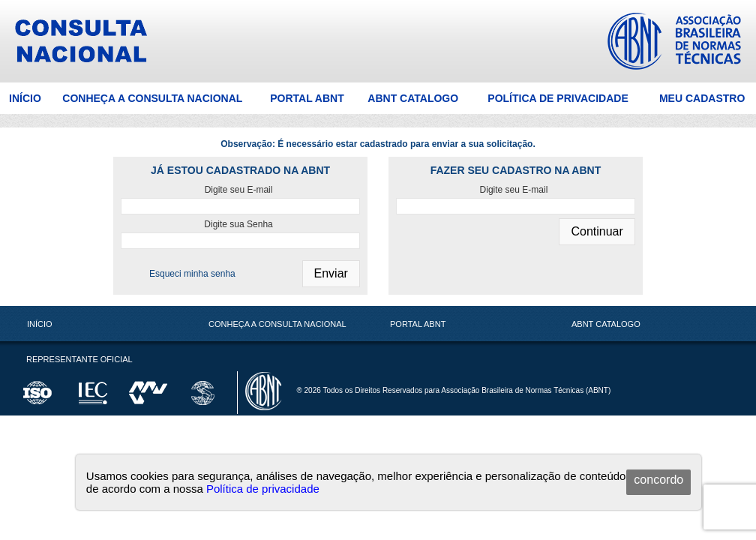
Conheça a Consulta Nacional (152, 98)
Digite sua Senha (238, 224)
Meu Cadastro (702, 98)
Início (25, 98)
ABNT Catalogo (413, 98)
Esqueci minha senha (192, 274)
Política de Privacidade (558, 98)
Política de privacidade (263, 489)
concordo (658, 480)
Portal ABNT (307, 98)
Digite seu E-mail (239, 190)
